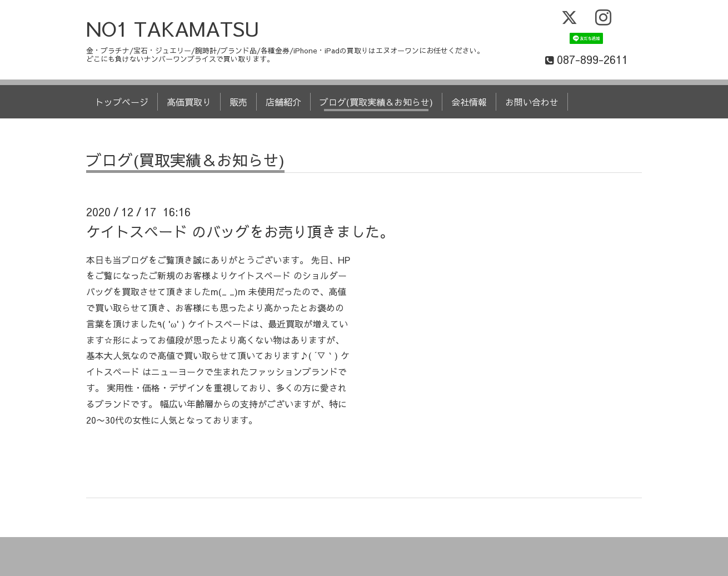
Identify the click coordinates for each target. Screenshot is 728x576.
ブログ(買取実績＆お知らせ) (376, 102)
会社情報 (469, 102)
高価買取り (189, 102)
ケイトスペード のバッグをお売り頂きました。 (240, 231)
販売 (238, 102)
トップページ (122, 102)
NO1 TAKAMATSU (173, 28)
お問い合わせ (532, 102)
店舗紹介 (283, 102)
